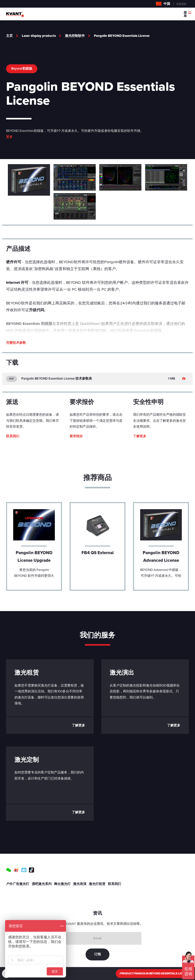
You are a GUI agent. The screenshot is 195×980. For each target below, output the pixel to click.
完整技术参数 (16, 343)
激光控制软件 (75, 36)
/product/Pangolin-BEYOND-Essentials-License (154, 974)
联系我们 (13, 436)
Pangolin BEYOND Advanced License (161, 557)
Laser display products (39, 36)
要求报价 (76, 436)
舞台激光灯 (62, 884)
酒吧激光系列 (42, 884)
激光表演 (80, 884)
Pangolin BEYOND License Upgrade (34, 557)
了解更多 (140, 436)
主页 (9, 36)
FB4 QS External (98, 553)
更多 (9, 137)
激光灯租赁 (97, 884)
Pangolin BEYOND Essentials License (122, 36)
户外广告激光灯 (18, 884)
